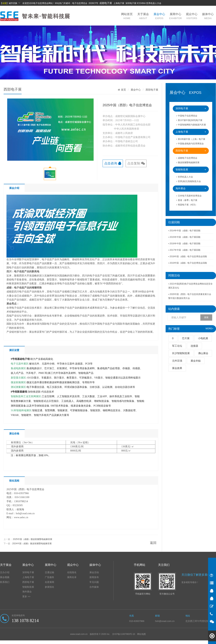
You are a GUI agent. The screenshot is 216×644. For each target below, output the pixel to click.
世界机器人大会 (185, 177)
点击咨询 (113, 163)
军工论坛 (177, 346)
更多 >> (26, 596)
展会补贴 (196, 361)
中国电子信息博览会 (187, 116)
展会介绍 (14, 188)
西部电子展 (191, 151)
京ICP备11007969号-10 (124, 634)
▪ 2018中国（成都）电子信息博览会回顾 (188, 256)
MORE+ (209, 329)
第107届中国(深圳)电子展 (189, 120)
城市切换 (14, 3)
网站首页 (127, 16)
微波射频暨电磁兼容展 (188, 162)
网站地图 (141, 634)
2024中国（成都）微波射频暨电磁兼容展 (32, 544)
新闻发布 (94, 577)
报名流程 (14, 481)
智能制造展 (191, 170)
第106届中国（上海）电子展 (191, 139)
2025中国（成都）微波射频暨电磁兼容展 (32, 539)
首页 (123, 90)
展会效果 (177, 368)
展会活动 (94, 572)
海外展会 (191, 188)
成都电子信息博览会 (187, 158)
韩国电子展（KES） (187, 205)
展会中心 (159, 16)
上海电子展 (191, 132)
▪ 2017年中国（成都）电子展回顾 (184, 250)
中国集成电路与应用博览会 (190, 144)
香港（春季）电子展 (187, 200)
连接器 (194, 346)
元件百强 (177, 361)
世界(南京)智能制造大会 (189, 181)
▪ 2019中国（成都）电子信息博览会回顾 (188, 263)
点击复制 (136, 163)
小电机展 (203, 338)
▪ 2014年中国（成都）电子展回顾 (184, 231)
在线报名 (72, 572)
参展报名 (49, 587)
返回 (153, 543)
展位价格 (14, 434)
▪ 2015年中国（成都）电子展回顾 (184, 237)
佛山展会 (203, 353)
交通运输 (49, 572)
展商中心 (175, 16)
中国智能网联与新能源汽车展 (191, 125)
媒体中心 (208, 16)
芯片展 (186, 338)
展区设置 (14, 350)
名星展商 (49, 582)
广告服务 (49, 577)
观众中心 (192, 16)
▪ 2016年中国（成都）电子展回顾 (184, 244)
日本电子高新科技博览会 (189, 196)
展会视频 (5, 577)
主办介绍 (5, 572)
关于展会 (143, 16)
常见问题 (94, 582)
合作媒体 (94, 587)
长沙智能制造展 (181, 353)
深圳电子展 (191, 108)
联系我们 (5, 582)
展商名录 (72, 577)
